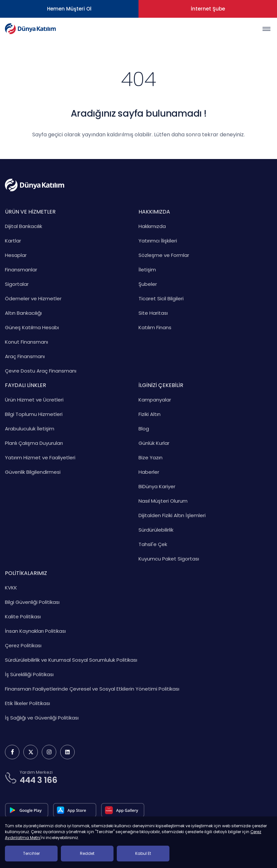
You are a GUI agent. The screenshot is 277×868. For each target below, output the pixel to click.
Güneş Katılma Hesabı (32, 327)
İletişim (147, 270)
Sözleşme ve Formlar (164, 255)
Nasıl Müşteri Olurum (163, 501)
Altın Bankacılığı (23, 313)
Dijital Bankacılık (24, 226)
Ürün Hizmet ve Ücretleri (34, 400)
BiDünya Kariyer (157, 486)
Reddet (87, 853)
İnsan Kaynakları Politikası (35, 631)
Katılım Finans (155, 327)
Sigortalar (17, 284)
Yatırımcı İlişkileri (158, 241)
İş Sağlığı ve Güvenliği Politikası (42, 718)
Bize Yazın (151, 457)
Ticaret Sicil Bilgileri (161, 298)
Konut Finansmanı (26, 342)
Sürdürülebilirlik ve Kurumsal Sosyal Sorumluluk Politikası (71, 660)
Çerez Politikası (23, 645)
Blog (144, 429)
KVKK (11, 588)
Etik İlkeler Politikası (27, 703)
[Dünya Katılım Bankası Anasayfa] (30, 29)
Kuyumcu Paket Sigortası (169, 559)
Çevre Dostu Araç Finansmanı (41, 371)
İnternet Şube (208, 9)
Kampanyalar (155, 400)
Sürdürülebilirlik (156, 530)
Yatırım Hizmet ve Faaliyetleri (40, 457)
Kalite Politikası (23, 617)
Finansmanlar (21, 270)
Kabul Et (143, 853)
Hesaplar (16, 255)
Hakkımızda (152, 226)
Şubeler (148, 284)
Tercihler (31, 853)
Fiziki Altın (150, 414)
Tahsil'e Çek (153, 544)
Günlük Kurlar (154, 443)
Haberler (149, 472)
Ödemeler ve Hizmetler (33, 298)
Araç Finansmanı (25, 356)
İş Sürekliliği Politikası (29, 674)
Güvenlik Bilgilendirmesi (33, 472)
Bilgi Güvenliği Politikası (32, 602)
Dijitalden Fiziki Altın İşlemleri (172, 515)
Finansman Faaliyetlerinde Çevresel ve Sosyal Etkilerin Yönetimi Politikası (92, 689)
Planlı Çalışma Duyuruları (34, 443)
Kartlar (13, 241)
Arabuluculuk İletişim (30, 429)
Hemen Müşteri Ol (69, 9)
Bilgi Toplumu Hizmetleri (34, 414)
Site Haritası (153, 313)
